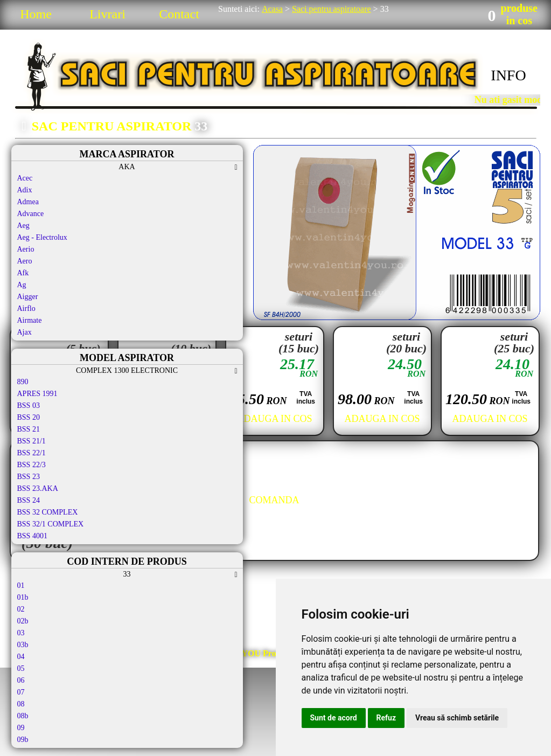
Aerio (26, 249)
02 (21, 609)
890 (23, 382)
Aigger (28, 297)
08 (21, 704)
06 (21, 680)
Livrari (107, 14)
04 (21, 657)
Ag (22, 285)
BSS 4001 (32, 536)
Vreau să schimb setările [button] (457, 718)
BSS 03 (29, 405)
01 (21, 585)
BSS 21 (29, 429)
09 (21, 728)
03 (21, 633)
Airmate (30, 320)
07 (21, 692)
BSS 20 (29, 417)
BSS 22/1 (32, 453)
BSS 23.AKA (38, 488)
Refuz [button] (386, 718)
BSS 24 (29, 500)
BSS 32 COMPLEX (48, 512)
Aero (25, 261)
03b (23, 645)
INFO (508, 75)
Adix (25, 190)
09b (23, 740)
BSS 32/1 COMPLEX (51, 524)
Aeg (23, 226)
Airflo (26, 308)
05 (21, 668)
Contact (179, 14)
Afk (23, 273)
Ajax (25, 332)
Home (36, 14)
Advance (31, 214)
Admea (28, 202)
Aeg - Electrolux (42, 237)
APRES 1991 (37, 394)
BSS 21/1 (32, 441)
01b (23, 597)
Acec (25, 178)
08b (23, 716)
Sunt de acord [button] (334, 718)
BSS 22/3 (32, 465)
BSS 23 (29, 477)
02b (23, 621)
